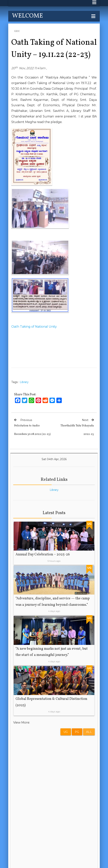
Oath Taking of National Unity (34, 327)
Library (24, 382)
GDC (17, 31)
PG (77, 732)
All (89, 732)
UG (66, 732)
